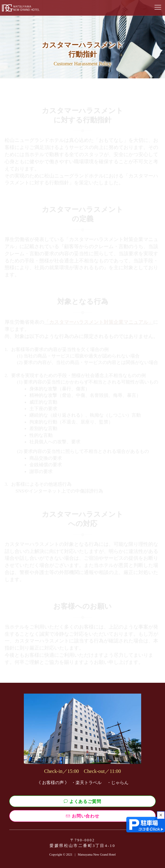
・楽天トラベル (86, 783)
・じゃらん (118, 783)
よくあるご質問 (82, 801)
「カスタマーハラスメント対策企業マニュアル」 (99, 322)
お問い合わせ (83, 816)
